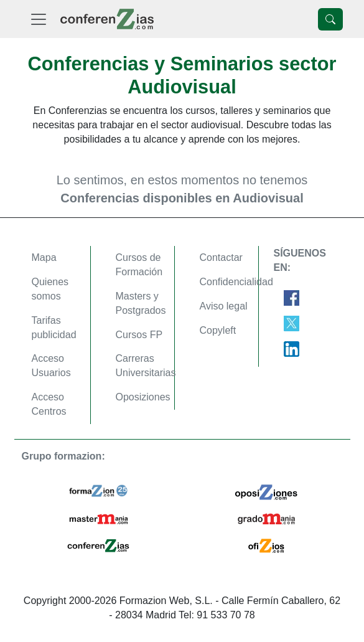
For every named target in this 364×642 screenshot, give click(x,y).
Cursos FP (139, 335)
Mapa (44, 257)
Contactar (221, 257)
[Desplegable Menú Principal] (39, 19)
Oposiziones (143, 397)
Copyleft (218, 330)
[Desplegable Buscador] (330, 19)
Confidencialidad (236, 282)
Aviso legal (224, 306)
